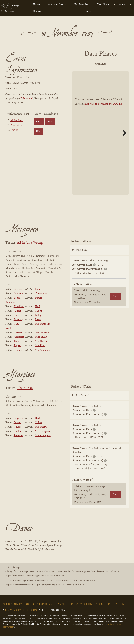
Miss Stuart (41, 345)
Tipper (17, 353)
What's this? (82, 258)
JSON (39, 122)
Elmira (17, 439)
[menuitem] (38, 5)
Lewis (38, 327)
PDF (90, 65)
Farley (38, 323)
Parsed (109, 72)
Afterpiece (16, 125)
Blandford (19, 314)
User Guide (103, 5)
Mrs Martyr (41, 435)
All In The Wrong (30, 250)
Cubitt (38, 319)
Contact (37, 11)
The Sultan (25, 396)
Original (109, 65)
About (122, 5)
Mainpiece (17, 121)
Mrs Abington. (43, 358)
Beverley (18, 327)
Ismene (18, 435)
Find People (117, 612)
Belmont (18, 301)
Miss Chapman (43, 439)
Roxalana (18, 443)
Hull (37, 314)
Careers (62, 612)
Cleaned (90, 72)
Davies (39, 306)
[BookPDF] (100, 141)
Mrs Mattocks (42, 332)
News (88, 11)
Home (36, 5)
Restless (18, 297)
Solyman (18, 426)
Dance (14, 130)
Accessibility (12, 612)
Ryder (38, 297)
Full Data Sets (82, 5)
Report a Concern (39, 612)
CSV (38, 131)
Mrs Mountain (43, 340)
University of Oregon (21, 618)
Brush (17, 323)
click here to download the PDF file (103, 112)
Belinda (18, 358)
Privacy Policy (82, 612)
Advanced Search (57, 5)
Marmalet (19, 345)
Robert (17, 319)
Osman (17, 430)
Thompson (41, 301)
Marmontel (27, 99)
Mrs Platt (40, 353)
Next (123, 141)
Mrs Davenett (42, 349)
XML (50, 122)
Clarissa (18, 340)
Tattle (17, 349)
